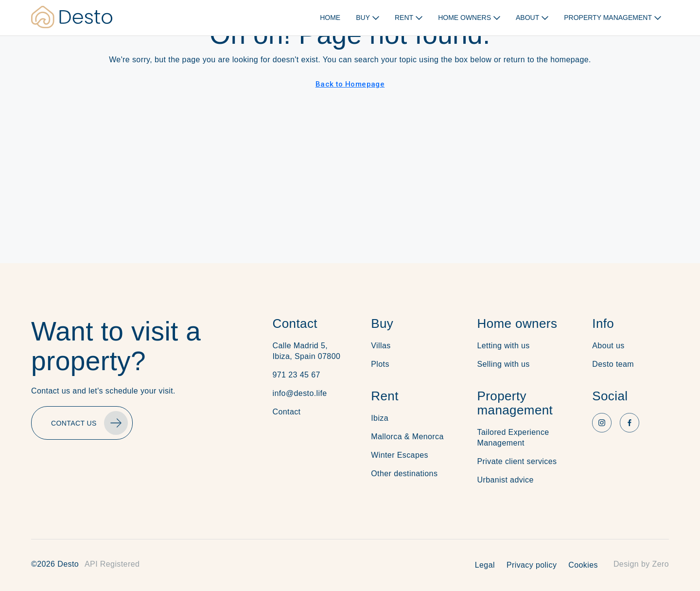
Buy (382, 323)
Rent (385, 396)
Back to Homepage (350, 84)
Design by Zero (641, 564)
